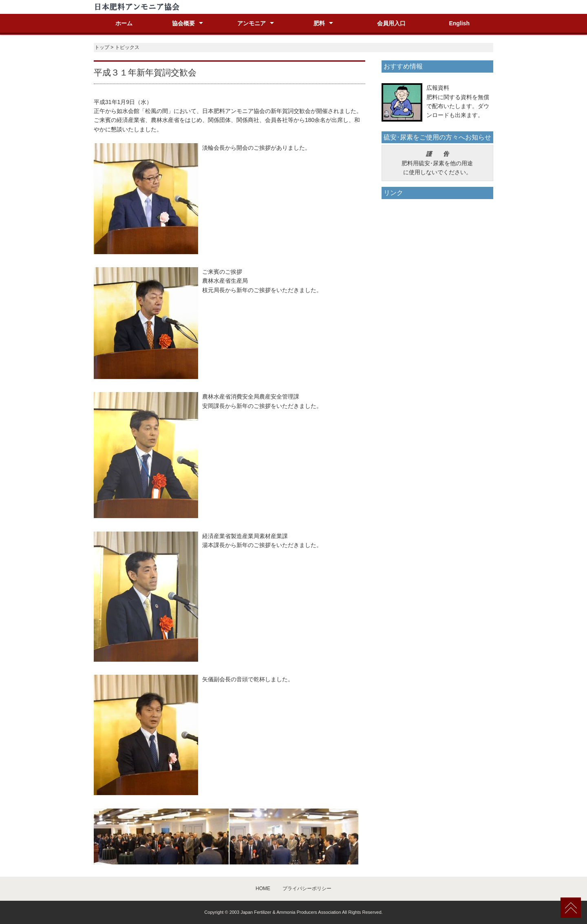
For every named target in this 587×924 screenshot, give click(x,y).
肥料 (319, 23)
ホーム (124, 23)
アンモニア (252, 23)
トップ (102, 47)
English (459, 23)
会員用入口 (391, 23)
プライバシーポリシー (307, 889)
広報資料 (438, 88)
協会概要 (183, 23)
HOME (263, 889)
